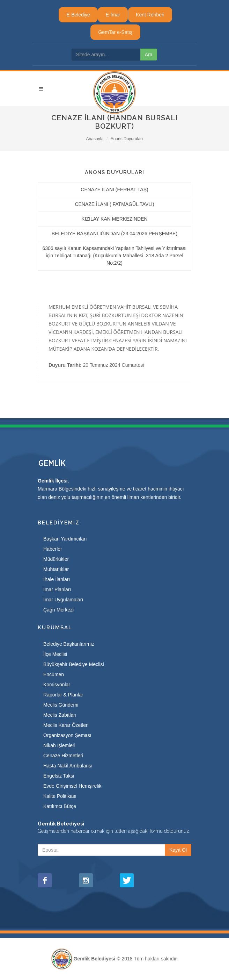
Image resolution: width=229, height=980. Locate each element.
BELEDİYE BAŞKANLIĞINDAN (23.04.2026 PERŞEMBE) (114, 234)
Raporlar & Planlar (63, 695)
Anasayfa (95, 139)
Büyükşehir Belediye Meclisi (74, 664)
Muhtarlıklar (56, 569)
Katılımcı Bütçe (60, 806)
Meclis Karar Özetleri (66, 725)
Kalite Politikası (60, 796)
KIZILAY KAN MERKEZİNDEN (114, 219)
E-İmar (113, 15)
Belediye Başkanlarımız (69, 644)
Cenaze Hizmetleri (63, 756)
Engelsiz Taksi (59, 776)
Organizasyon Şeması (67, 735)
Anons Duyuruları (127, 139)
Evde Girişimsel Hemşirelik (72, 786)
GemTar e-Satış (115, 32)
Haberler (53, 549)
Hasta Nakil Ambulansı (68, 766)
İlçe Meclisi (55, 654)
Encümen (54, 674)
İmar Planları (57, 589)
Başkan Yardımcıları (65, 539)
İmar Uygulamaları (63, 600)
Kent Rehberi (150, 15)
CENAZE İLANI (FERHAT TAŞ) (114, 189)
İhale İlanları (57, 579)
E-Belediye (78, 15)
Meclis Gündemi (61, 705)
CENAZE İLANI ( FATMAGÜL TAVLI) (114, 204)
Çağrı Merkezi (58, 610)
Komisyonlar (57, 685)
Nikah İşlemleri (59, 745)
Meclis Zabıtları (60, 715)
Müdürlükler (56, 559)
